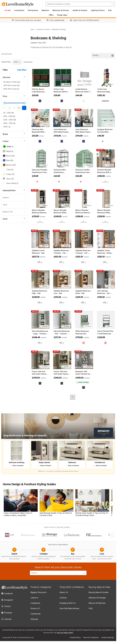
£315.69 (57, 297)
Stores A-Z (35, 609)
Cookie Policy (75, 638)
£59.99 (35, 96)
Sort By (103, 55)
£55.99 (35, 136)
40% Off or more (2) (11, 89)
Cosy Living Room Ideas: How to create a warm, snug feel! (18, 514)
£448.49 (36, 338)
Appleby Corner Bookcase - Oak (38, 252)
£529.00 (43, 378)
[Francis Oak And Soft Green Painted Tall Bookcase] (40, 360)
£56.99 (41, 136)
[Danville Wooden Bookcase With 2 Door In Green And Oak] (105, 158)
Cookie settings (108, 638)
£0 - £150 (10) (9, 113)
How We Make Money (69, 609)
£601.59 (57, 257)
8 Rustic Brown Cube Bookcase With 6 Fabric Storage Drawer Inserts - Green (38, 91)
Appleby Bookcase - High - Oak (40, 292)
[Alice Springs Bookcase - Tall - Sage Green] (105, 279)
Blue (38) (8, 161)
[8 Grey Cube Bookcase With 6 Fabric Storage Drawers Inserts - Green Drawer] (62, 77)
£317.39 (57, 338)
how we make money (65, 633)
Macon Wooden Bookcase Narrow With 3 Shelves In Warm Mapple (39, 212)
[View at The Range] (40, 100)
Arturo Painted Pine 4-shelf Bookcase (105, 333)
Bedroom (45, 10)
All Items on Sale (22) (12, 82)
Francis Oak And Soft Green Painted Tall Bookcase (40, 373)
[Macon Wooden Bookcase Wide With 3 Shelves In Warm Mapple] (62, 198)
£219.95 (36, 217)
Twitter (6, 606)
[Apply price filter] (24, 108)
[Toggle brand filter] (13, 134)
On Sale (8, 10)
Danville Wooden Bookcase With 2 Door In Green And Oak (105, 171)
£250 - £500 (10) (10, 120)
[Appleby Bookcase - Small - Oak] (84, 279)
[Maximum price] (18, 108)
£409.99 (65, 297)
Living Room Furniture (43, 30)
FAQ (91, 609)
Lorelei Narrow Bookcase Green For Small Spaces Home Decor (83, 91)
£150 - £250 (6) (9, 116)
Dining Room (33, 10)
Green (8, 147)
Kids (110, 10)
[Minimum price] (8, 108)
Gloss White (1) (11, 183)
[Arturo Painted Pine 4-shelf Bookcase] (105, 319)
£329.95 (43, 217)
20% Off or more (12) (11, 86)
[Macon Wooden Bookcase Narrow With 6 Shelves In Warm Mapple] (84, 198)
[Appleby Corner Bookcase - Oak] (40, 239)
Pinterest (7, 613)
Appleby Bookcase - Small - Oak (84, 292)
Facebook (7, 593)
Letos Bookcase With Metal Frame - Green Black (83, 131)
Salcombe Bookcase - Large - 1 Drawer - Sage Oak (40, 333)
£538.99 (36, 297)
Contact (63, 598)
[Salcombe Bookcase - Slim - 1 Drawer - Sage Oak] (62, 319)
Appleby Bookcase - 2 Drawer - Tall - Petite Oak (84, 252)
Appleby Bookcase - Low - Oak (62, 292)
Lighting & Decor (98, 10)
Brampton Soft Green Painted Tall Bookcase (83, 373)
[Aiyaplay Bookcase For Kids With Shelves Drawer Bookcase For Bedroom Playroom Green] (105, 118)
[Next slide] (112, 504)
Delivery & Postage (97, 598)
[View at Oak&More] (40, 383)
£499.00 (87, 378)
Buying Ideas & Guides (99, 592)
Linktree (6, 619)
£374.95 (65, 217)
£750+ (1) (7, 127)
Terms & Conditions (91, 638)
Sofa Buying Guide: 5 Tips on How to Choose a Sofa (56, 514)
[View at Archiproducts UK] (105, 100)
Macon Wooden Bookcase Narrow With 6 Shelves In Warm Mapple (83, 212)
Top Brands (35, 614)
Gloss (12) (9, 179)
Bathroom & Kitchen (61, 10)
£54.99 (79, 176)
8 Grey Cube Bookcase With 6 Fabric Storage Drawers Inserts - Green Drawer (61, 91)
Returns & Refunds (97, 603)
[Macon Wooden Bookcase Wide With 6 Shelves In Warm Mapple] (105, 198)
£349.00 (58, 378)
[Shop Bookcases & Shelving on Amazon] (58, 426)
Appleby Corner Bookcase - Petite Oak (104, 252)
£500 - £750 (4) (9, 123)
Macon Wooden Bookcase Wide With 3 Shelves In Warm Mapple (61, 212)
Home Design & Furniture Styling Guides (31, 485)
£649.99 (44, 338)
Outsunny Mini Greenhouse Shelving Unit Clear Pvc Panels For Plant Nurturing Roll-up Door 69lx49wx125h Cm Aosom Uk (61, 171)
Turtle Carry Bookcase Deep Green (103, 91)
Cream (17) (9, 174)
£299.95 (79, 217)
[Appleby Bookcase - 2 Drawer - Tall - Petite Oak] (84, 239)
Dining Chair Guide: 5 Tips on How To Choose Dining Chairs (92, 514)
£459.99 (64, 338)
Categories (35, 603)
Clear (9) (8, 170)
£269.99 (108, 297)
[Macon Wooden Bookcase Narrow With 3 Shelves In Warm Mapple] (40, 198)
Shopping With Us (68, 603)
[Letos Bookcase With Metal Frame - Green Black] (84, 118)
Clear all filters (28, 62)
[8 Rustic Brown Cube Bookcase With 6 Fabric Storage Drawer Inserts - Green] (40, 77)
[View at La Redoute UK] (84, 342)
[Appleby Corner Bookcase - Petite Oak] (105, 239)
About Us (64, 592)
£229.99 (101, 338)
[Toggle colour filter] (13, 141)
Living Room (19, 10)
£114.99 (57, 136)
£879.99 (43, 257)
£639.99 (65, 257)
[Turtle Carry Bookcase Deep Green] (105, 77)
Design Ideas (62, 15)
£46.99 (101, 136)
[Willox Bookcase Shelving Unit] (84, 319)
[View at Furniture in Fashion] (105, 181)
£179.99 (79, 338)
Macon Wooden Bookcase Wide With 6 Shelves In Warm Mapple (104, 212)
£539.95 (108, 176)
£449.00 (79, 378)
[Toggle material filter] (13, 190)
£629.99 (86, 257)
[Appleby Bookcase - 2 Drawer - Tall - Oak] (62, 239)
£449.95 (87, 217)
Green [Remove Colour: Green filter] (17, 62)
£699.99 (43, 297)
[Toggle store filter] (13, 218)
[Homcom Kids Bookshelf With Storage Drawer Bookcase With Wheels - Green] (40, 118)
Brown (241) (9, 165)
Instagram (7, 600)
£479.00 (36, 378)
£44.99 (79, 96)
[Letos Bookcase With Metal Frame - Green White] (62, 118)
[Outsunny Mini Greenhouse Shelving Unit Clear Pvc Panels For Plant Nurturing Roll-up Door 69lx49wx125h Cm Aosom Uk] (62, 158)
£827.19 (36, 257)
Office (51, 15)
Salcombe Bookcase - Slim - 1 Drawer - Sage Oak (62, 333)
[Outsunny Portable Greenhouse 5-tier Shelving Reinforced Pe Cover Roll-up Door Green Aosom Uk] (40, 158)
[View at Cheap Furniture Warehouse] (84, 100)
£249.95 (58, 217)
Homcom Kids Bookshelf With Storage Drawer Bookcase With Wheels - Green (38, 131)
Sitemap (34, 619)
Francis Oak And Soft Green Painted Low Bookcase (61, 373)
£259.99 (86, 297)
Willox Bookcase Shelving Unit (82, 333)
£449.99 (86, 338)
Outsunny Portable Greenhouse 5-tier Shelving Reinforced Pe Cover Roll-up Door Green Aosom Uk (40, 171)
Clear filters (22, 70)
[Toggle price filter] (13, 96)
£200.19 (79, 297)
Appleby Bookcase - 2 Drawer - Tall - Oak (62, 252)
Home (32, 30)
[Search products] (80, 4)
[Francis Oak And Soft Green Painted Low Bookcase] (62, 360)
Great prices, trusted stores (58, 527)
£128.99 (64, 136)
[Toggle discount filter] (13, 77)
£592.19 (79, 257)
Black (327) (9, 156)
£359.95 (101, 176)
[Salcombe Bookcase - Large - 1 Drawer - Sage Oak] (40, 319)
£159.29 (101, 297)
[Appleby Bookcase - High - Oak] (40, 279)
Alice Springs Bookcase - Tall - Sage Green (104, 292)
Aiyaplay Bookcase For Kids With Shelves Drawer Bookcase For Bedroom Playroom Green (105, 131)
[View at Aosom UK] (105, 141)
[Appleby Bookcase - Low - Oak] (62, 279)
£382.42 (101, 96)
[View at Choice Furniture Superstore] (40, 262)
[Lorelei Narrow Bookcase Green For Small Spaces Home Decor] (84, 77)
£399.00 (65, 378)
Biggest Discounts (38, 592)
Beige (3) (8, 151)
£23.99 (57, 176)
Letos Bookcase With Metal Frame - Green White (62, 131)
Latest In (34, 598)
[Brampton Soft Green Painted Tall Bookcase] (84, 360)
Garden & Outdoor (80, 10)
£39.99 (35, 176)
